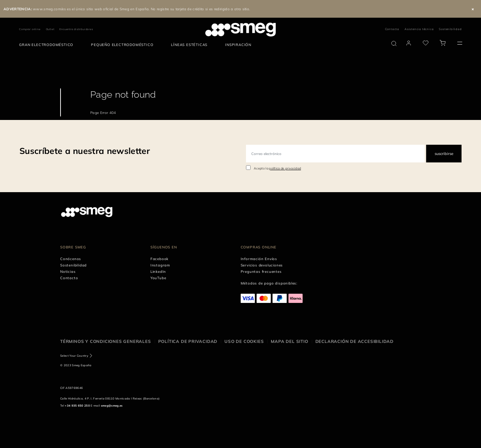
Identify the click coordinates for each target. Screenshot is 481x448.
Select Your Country (74, 356)
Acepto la (277, 168)
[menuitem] (48, 45)
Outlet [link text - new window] (50, 29)
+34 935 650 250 (77, 406)
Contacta (392, 29)
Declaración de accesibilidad (354, 341)
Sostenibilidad (450, 29)
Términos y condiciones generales (106, 341)
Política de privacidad (188, 341)
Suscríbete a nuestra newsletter (85, 151)
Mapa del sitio (289, 341)
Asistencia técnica (419, 29)
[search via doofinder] (394, 44)
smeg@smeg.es (112, 406)
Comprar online (30, 29)
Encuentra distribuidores (76, 29)
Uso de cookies (244, 341)
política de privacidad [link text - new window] (285, 168)
